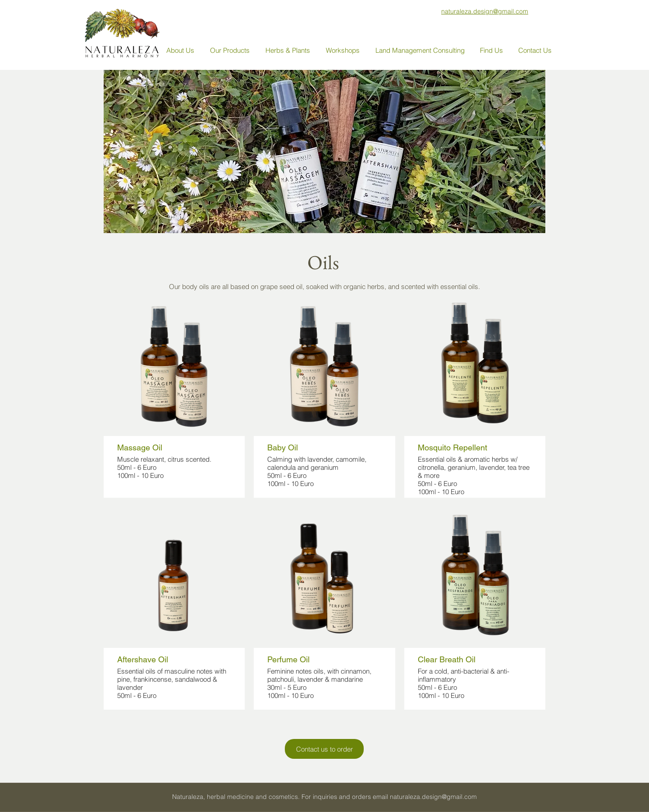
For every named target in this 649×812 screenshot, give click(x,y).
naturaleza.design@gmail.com (433, 797)
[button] (231, 50)
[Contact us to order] (324, 749)
